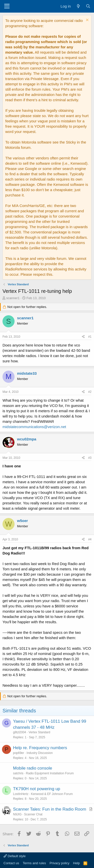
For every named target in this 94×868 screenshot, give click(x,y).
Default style (15, 856)
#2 (90, 392)
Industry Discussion (40, 753)
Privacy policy (60, 863)
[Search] (88, 6)
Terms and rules (34, 863)
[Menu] (7, 6)
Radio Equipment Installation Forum (50, 773)
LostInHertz (21, 794)
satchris (18, 773)
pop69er (19, 753)
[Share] (83, 337)
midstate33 (27, 373)
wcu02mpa (27, 439)
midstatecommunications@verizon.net (34, 427)
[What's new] (78, 6)
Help (77, 863)
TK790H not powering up (37, 789)
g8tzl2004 (20, 732)
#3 (90, 458)
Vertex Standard (39, 732)
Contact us (11, 863)
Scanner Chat (33, 814)
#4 (90, 539)
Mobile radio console (33, 768)
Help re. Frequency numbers (40, 748)
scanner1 (13, 298)
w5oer (22, 521)
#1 (90, 337)
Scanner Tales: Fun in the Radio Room (50, 809)
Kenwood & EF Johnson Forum (52, 794)
